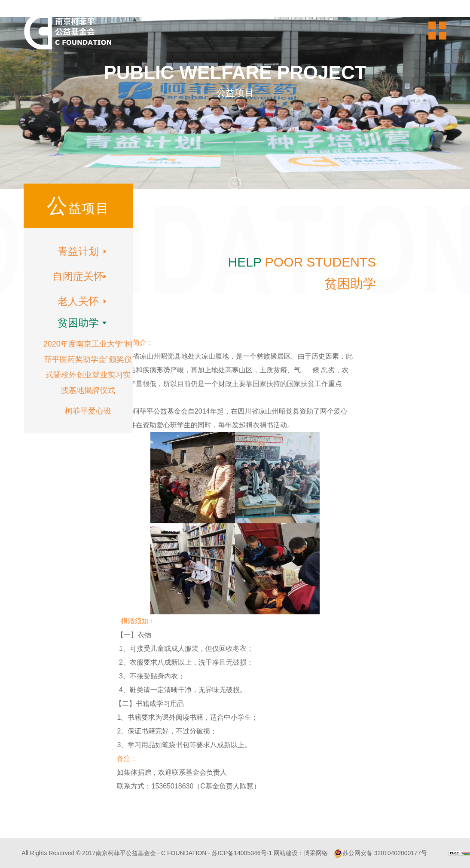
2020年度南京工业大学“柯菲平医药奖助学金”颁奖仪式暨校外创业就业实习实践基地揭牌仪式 (88, 367)
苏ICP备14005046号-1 (242, 853)
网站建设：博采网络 (301, 853)
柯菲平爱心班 (88, 411)
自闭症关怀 (78, 276)
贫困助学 (78, 323)
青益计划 (78, 251)
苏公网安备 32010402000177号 (380, 853)
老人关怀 (78, 301)
